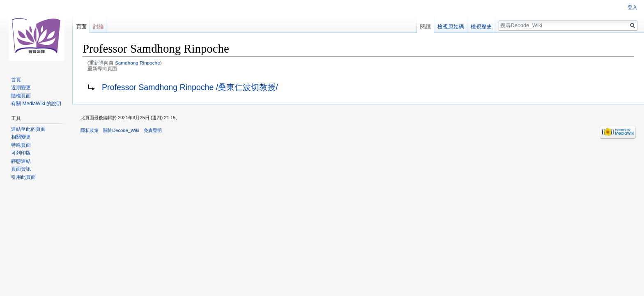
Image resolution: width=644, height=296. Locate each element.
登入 (632, 7)
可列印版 (21, 153)
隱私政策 (90, 130)
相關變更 (21, 137)
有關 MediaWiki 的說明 (36, 104)
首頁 (16, 80)
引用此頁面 (23, 177)
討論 (99, 27)
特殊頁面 (21, 145)
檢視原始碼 (451, 27)
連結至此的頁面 (28, 129)
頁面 (81, 27)
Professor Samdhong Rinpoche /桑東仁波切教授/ (190, 87)
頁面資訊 (21, 169)
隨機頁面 (21, 96)
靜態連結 (21, 161)
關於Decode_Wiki (121, 130)
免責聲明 (153, 130)
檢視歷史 (481, 27)
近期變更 (21, 88)
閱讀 (425, 27)
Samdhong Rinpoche (138, 63)
